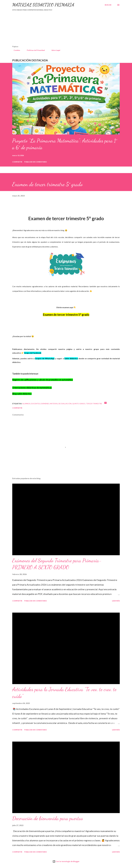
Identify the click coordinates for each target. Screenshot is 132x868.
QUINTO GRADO (79, 404)
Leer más (116, 601)
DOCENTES (36, 404)
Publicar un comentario (36, 162)
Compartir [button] (17, 162)
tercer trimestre (94, 404)
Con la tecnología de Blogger (66, 861)
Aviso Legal (54, 50)
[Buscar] (108, 5)
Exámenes (45, 404)
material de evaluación (61, 404)
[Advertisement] (56, 29)
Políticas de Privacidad (34, 50)
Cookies (15, 50)
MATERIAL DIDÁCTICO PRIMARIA (43, 5)
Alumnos (26, 404)
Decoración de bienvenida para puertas (48, 818)
